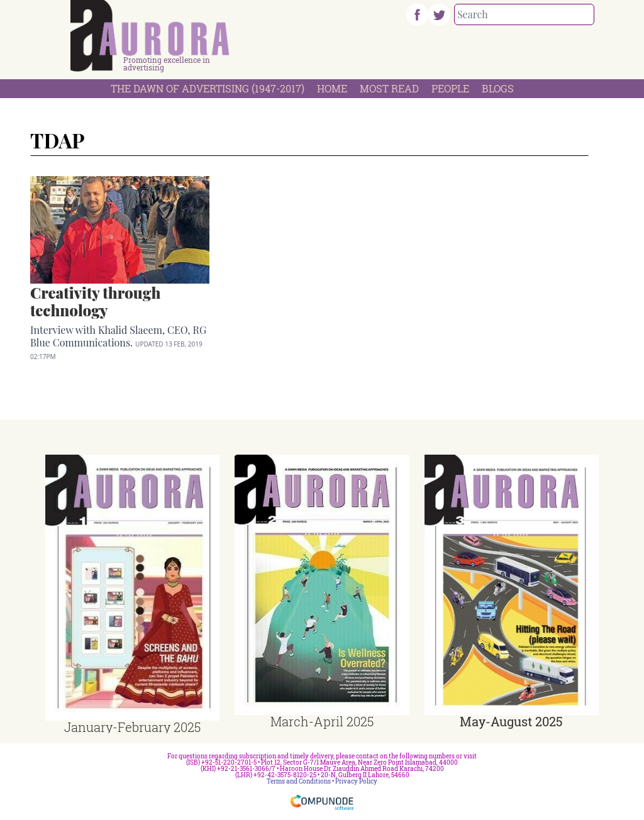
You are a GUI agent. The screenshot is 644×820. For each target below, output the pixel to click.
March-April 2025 (322, 721)
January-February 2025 (132, 727)
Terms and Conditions (299, 781)
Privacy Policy (356, 781)
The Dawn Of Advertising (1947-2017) (208, 88)
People (450, 88)
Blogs (498, 88)
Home (332, 88)
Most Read (389, 88)
